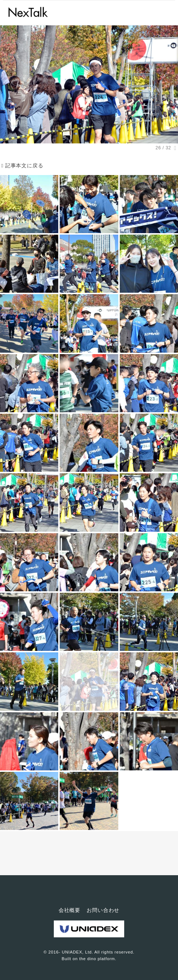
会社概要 (69, 910)
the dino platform (97, 959)
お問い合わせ (103, 910)
